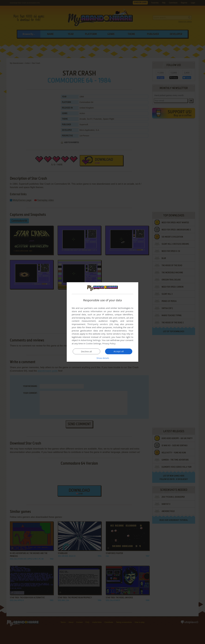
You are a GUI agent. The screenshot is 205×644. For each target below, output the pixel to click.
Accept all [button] (119, 351)
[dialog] (102, 322)
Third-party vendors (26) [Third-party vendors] (100, 324)
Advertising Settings (91, 340)
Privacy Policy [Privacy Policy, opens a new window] (109, 343)
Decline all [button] (86, 351)
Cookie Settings (94, 343)
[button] (102, 358)
